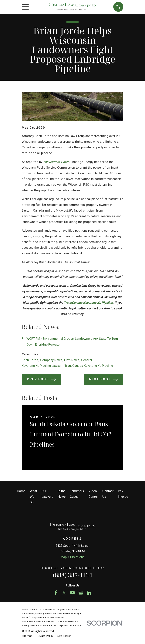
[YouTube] (72, 593)
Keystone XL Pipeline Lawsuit (42, 366)
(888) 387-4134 (72, 575)
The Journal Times (56, 162)
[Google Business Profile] (81, 593)
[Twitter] (64, 593)
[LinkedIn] (89, 593)
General (87, 360)
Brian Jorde (30, 360)
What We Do (34, 497)
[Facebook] (56, 593)
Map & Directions (72, 557)
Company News (51, 360)
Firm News (72, 360)
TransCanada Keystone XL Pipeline (88, 303)
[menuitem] (27, 636)
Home (21, 491)
